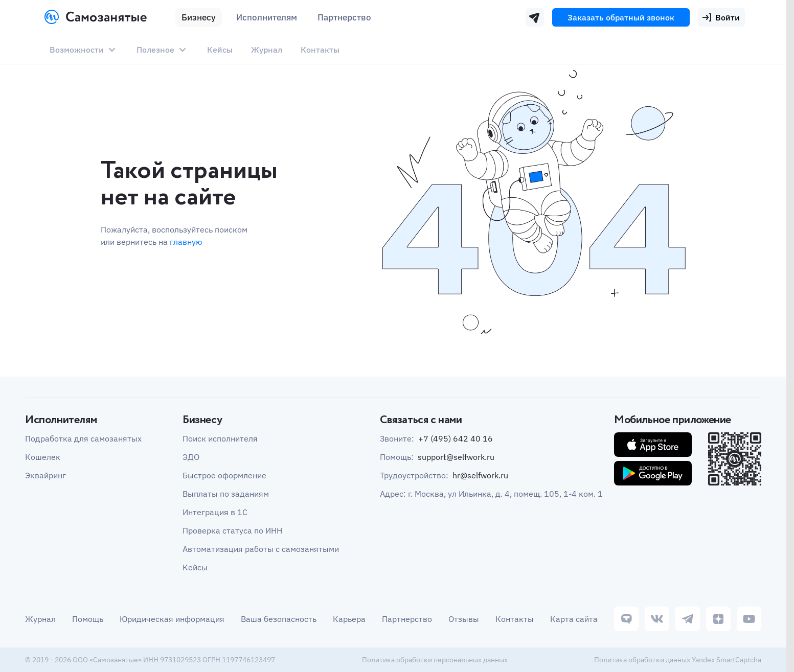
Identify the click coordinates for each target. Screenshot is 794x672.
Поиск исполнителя (220, 438)
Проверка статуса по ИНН (232, 530)
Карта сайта (574, 619)
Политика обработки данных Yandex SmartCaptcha (678, 660)
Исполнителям (267, 17)
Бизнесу (199, 17)
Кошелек (43, 457)
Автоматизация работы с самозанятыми (261, 549)
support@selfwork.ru (456, 457)
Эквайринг (46, 475)
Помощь (88, 619)
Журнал (267, 50)
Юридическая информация (172, 619)
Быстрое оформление (224, 475)
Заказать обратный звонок (621, 17)
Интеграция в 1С (215, 512)
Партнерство (407, 619)
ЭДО (191, 457)
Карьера (349, 619)
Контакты (320, 50)
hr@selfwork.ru (480, 475)
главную (186, 242)
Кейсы (220, 50)
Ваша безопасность (279, 619)
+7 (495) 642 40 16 (456, 438)
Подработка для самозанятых (83, 438)
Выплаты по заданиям (226, 494)
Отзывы (464, 619)
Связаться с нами (421, 420)
